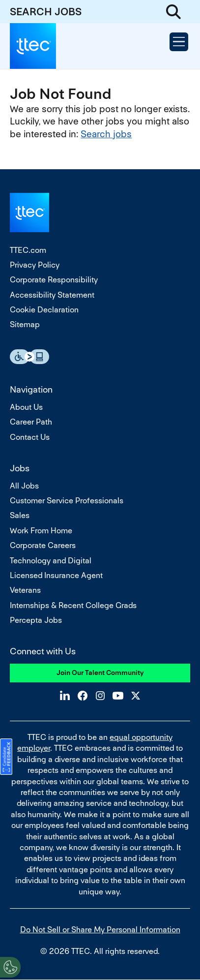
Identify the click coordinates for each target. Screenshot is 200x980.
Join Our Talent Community (100, 673)
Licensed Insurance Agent (56, 575)
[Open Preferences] (10, 967)
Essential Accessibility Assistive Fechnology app (29, 357)
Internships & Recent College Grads (73, 605)
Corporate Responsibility (54, 280)
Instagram (100, 696)
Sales (20, 515)
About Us (26, 407)
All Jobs (24, 486)
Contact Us (30, 437)
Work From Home (41, 531)
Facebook (83, 696)
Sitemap (25, 324)
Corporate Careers (43, 545)
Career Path (31, 422)
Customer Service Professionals (67, 501)
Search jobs (106, 134)
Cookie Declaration (44, 310)
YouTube (118, 696)
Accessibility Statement (52, 295)
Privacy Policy (35, 265)
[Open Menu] (179, 42)
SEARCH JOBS (46, 12)
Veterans (25, 590)
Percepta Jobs (36, 620)
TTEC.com (28, 250)
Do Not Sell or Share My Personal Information (100, 930)
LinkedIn (65, 696)
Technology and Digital (51, 561)
